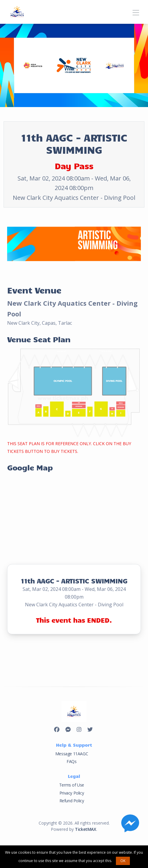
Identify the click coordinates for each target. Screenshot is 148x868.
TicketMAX (85, 829)
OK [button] (123, 861)
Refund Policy (72, 801)
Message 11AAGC (72, 754)
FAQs (71, 761)
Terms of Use (72, 785)
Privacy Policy (72, 793)
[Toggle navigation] (136, 12)
